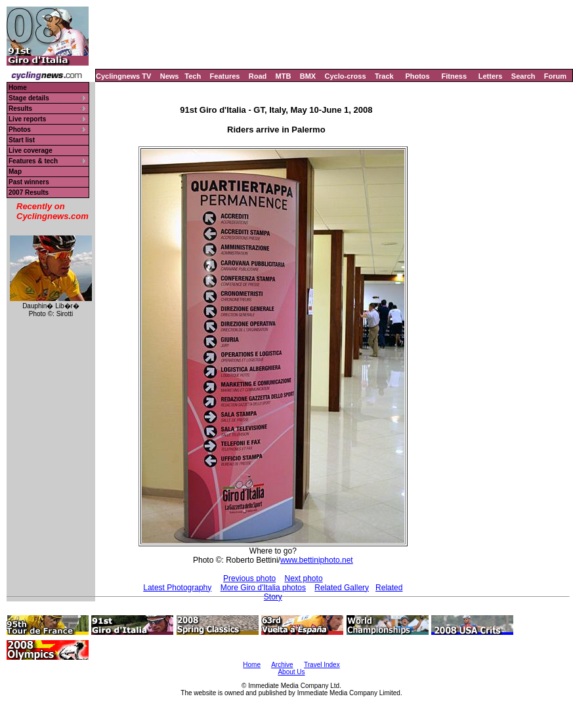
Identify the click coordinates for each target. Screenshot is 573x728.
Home (18, 88)
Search (523, 76)
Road (258, 76)
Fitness (454, 76)
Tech (193, 76)
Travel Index (322, 665)
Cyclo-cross (346, 76)
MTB (284, 76)
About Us (291, 672)
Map (15, 172)
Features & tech (33, 161)
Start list (22, 140)
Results (20, 109)
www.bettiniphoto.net (317, 560)
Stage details (29, 98)
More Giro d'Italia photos (263, 588)
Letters (491, 76)
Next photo (304, 578)
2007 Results (29, 192)
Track (384, 76)
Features (225, 76)
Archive (282, 665)
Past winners (29, 182)
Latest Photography (177, 588)
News (170, 76)
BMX (308, 76)
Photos (417, 76)
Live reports (27, 119)
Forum (555, 76)
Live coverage (31, 151)
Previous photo (249, 578)
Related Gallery (342, 588)
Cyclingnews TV (123, 76)
